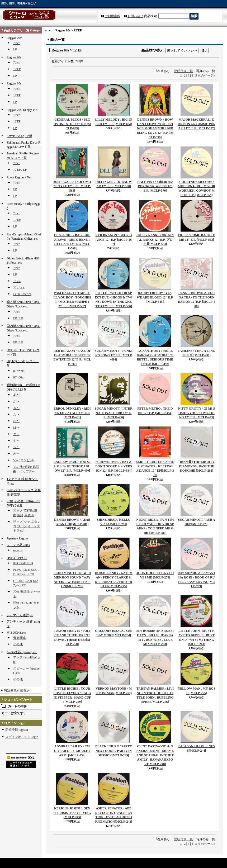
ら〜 (16, 447)
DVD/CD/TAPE (17, 558)
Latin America (22, 294)
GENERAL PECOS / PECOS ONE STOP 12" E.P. (72, 124)
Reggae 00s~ (15, 38)
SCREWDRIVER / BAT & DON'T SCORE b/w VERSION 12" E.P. (114, 466)
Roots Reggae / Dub (19, 177)
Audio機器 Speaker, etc (22, 652)
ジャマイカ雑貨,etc (20, 615)
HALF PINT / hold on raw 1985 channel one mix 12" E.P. (155, 186)
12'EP (17, 69)
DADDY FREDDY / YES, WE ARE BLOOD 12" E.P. (155, 297)
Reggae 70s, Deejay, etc (22, 110)
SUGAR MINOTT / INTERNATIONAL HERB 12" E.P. (113, 413)
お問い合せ (135, 16)
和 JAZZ (19, 288)
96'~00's (18, 377)
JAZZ (17, 281)
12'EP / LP (20, 170)
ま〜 (16, 434)
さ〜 (16, 408)
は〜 (16, 428)
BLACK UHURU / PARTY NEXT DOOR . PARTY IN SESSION (114, 751)
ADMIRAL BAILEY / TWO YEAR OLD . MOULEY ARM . (72, 751)
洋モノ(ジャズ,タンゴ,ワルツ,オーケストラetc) (27, 526)
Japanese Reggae (17, 538)
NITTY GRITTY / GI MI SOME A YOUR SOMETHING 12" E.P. (197, 413)
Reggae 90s (14, 57)
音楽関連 (20, 638)
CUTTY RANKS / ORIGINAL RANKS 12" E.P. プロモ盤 (155, 240)
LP (15, 49)
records (18, 550)
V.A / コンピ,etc (24, 460)
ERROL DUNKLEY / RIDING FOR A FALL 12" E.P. (72, 413)
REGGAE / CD (23, 563)
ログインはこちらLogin (22, 737)
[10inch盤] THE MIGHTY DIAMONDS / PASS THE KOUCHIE (196, 466)
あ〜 (16, 395)
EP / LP (18, 318)
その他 (18, 644)
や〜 (16, 441)
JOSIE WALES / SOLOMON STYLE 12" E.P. (72, 186)
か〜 (16, 401)
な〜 (16, 421)
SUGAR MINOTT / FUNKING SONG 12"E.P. (114, 355)
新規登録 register (17, 730)
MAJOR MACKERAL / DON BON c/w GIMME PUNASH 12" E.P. (197, 124)
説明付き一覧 (183, 71)
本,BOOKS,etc (16, 633)
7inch (17, 43)
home (47, 30)
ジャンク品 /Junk (18, 545)
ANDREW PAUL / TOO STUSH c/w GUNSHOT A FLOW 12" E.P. (72, 466)
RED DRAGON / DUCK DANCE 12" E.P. (114, 240)
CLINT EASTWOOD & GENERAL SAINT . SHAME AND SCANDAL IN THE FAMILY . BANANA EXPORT (155, 755)
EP (15, 189)
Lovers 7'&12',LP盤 (19, 136)
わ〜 (16, 454)
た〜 (16, 414)
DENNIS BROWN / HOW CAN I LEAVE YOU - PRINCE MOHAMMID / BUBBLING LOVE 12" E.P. (155, 128)
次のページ (206, 75)
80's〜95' (19, 371)
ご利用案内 (112, 16)
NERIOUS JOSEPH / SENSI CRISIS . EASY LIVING (72, 813)
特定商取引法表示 (17, 690)
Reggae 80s (14, 83)
